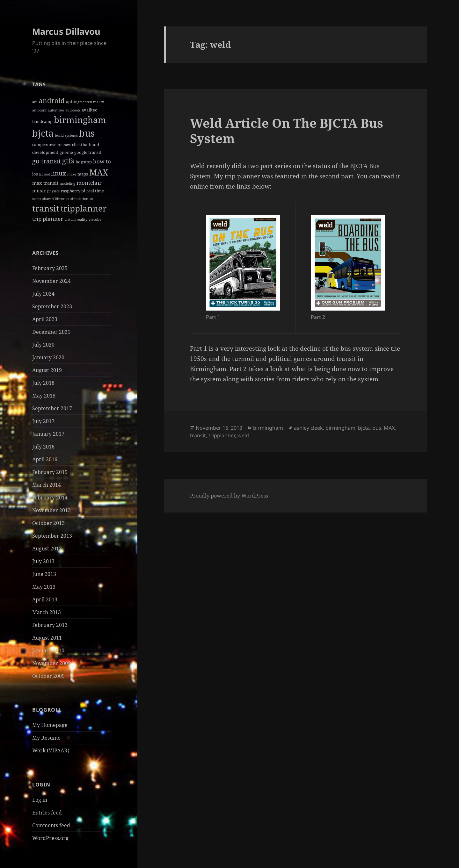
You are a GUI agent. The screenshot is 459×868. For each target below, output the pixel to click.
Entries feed (47, 813)
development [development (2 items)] (45, 152)
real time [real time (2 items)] (95, 191)
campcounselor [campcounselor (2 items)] (47, 145)
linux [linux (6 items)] (58, 173)
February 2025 (50, 268)
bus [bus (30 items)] (87, 133)
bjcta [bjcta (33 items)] (43, 133)
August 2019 (47, 370)
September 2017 (52, 408)
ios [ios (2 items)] (35, 174)
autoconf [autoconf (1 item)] (39, 110)
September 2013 (52, 536)
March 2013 (47, 612)
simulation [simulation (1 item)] (79, 199)
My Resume (46, 738)
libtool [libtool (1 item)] (44, 174)
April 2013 (45, 599)
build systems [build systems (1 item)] (66, 135)
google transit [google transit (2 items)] (88, 152)
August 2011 (47, 638)
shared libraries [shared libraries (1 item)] (56, 199)
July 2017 (43, 421)
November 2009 (51, 663)
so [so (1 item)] (91, 199)
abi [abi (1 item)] (35, 102)
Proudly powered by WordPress (229, 496)
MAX (389, 428)
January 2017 (48, 434)
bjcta (364, 428)
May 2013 (44, 587)
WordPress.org (50, 838)
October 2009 (48, 676)
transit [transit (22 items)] (46, 208)
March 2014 (47, 485)
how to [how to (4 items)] (102, 161)
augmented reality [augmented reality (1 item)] (89, 102)
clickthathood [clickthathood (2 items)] (86, 145)
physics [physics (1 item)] (53, 191)
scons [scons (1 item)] (37, 199)
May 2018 (44, 396)
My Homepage (50, 725)
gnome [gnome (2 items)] (66, 152)
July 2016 (43, 447)
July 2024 (43, 294)
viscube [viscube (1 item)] (95, 219)
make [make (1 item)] (72, 174)
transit (198, 435)
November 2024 (51, 281)
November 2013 (51, 510)
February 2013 (50, 625)
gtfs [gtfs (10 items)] (68, 161)
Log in (40, 800)
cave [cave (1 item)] (67, 145)
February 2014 (50, 498)
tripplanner (222, 435)
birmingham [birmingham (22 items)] (80, 120)
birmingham (268, 428)
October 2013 (48, 523)
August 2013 (47, 549)
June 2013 (44, 574)
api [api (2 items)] (69, 102)
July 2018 (43, 383)
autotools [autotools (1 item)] (73, 110)
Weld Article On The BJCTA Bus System (287, 130)
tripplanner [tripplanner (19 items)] (84, 208)
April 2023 (45, 319)
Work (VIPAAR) (51, 750)
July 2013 (43, 561)
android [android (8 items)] (52, 101)
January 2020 (48, 357)
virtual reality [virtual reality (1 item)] (76, 219)
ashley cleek (308, 428)
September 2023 (52, 306)
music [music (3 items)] (39, 190)
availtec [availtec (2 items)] (89, 110)
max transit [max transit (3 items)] (45, 183)
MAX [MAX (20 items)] (99, 172)
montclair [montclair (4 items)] (89, 183)
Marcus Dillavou (66, 31)
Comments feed (51, 825)
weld (243, 435)
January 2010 (48, 650)
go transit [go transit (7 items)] (47, 161)
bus (377, 428)
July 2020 (43, 345)
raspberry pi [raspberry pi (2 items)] (73, 191)
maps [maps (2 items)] (83, 174)
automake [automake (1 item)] (56, 110)
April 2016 (45, 459)
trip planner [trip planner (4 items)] (48, 219)
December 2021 (51, 332)
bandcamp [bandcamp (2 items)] (42, 121)
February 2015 (50, 472)
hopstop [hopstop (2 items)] (84, 162)
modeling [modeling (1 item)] (67, 183)
